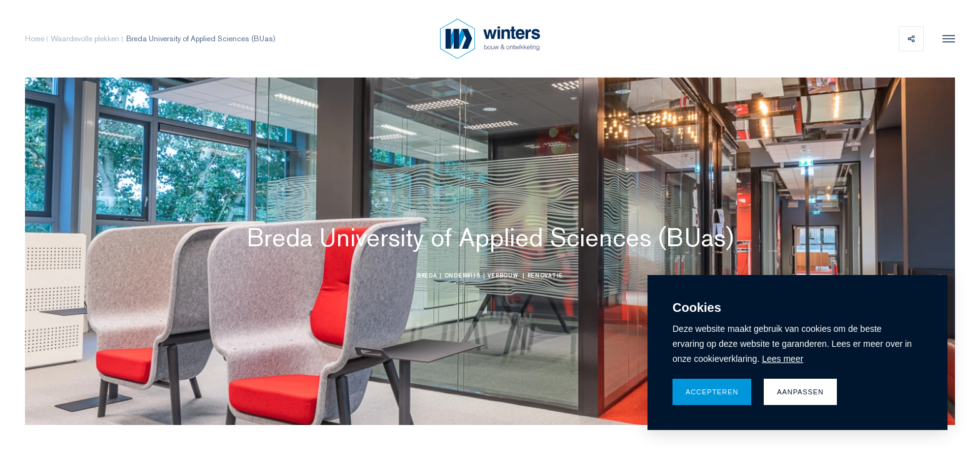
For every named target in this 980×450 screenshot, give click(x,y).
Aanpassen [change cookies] (800, 392)
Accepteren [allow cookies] (712, 392)
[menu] (946, 39)
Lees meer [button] (782, 359)
